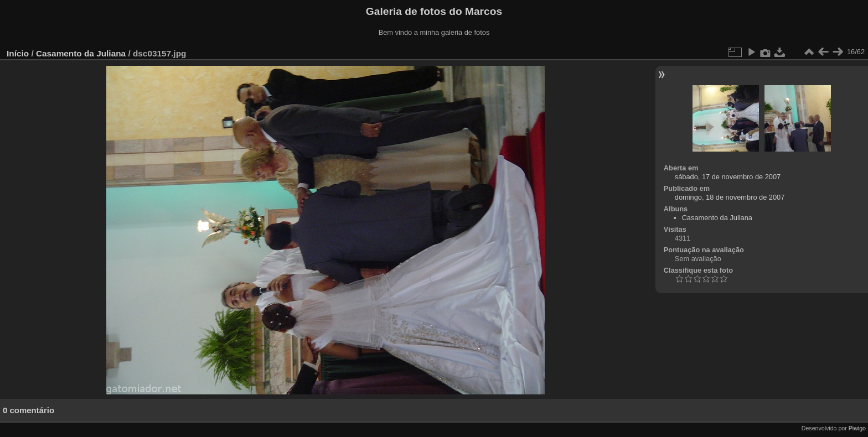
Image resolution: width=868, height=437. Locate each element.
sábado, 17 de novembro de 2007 (728, 177)
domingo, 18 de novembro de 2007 (730, 197)
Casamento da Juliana (81, 53)
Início (18, 53)
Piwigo (857, 428)
